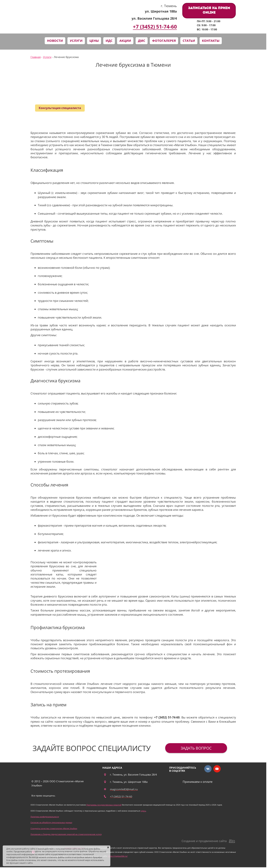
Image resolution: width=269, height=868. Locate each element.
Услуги (47, 57)
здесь (143, 811)
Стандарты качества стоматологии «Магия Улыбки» (54, 828)
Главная (36, 57)
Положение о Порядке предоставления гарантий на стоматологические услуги (66, 834)
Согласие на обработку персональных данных (51, 822)
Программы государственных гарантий (104, 805)
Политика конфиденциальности (45, 817)
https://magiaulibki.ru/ (118, 856)
